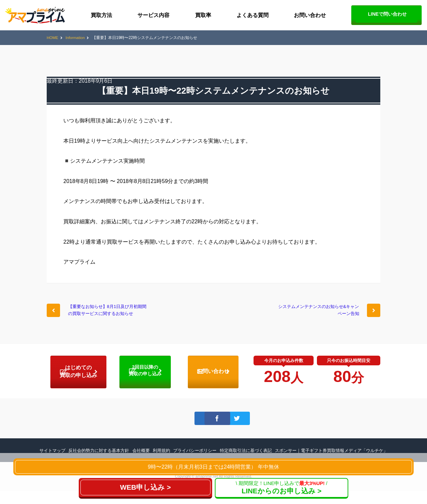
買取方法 (101, 15)
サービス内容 (153, 15)
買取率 (203, 15)
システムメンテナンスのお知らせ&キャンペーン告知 (319, 312)
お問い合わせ (310, 15)
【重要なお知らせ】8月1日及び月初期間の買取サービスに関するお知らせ (109, 316)
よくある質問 (253, 15)
